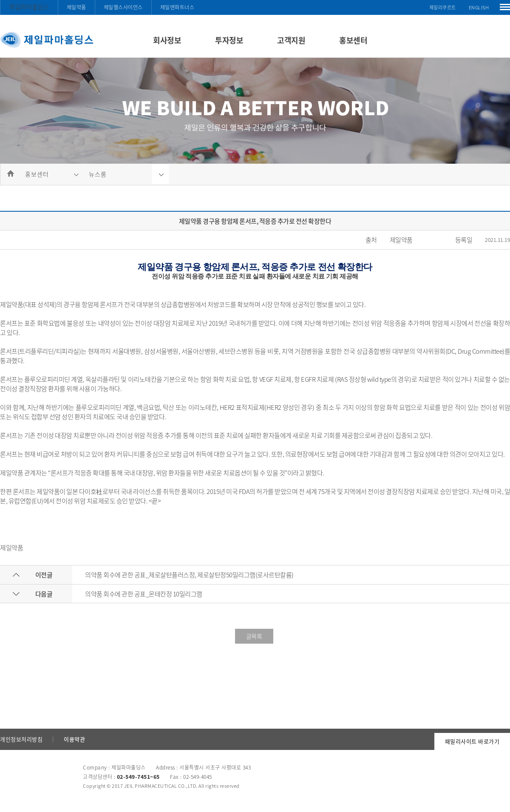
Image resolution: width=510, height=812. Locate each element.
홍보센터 (353, 40)
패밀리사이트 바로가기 (472, 741)
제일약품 (76, 7)
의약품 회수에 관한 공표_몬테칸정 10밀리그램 (144, 594)
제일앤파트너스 (177, 7)
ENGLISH (479, 7)
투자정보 (229, 40)
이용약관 (74, 739)
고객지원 (291, 40)
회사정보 (167, 40)
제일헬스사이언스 (123, 7)
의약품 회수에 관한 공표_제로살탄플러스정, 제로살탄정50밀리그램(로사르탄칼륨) (189, 575)
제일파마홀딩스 (29, 7)
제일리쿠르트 (443, 7)
